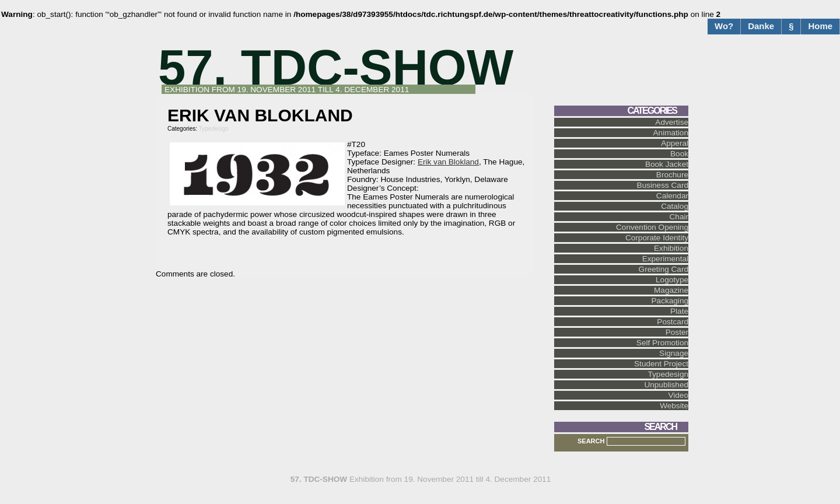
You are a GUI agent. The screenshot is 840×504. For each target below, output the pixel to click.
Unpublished (666, 385)
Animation (671, 133)
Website (674, 406)
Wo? (724, 26)
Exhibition (671, 248)
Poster (677, 332)
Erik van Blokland (448, 162)
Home (820, 26)
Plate (679, 311)
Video (678, 395)
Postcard (673, 322)
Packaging (670, 301)
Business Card (663, 185)
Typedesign (214, 129)
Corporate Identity (657, 238)
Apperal (675, 143)
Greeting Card (664, 269)
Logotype (672, 280)
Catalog (675, 206)
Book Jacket (667, 164)
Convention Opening (652, 227)
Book (679, 154)
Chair (679, 217)
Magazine (671, 290)
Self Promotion (662, 343)
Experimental (665, 259)
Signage (674, 353)
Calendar (672, 196)
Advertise (672, 122)
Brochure (672, 175)
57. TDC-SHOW (336, 67)
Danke (761, 26)
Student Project (661, 364)
